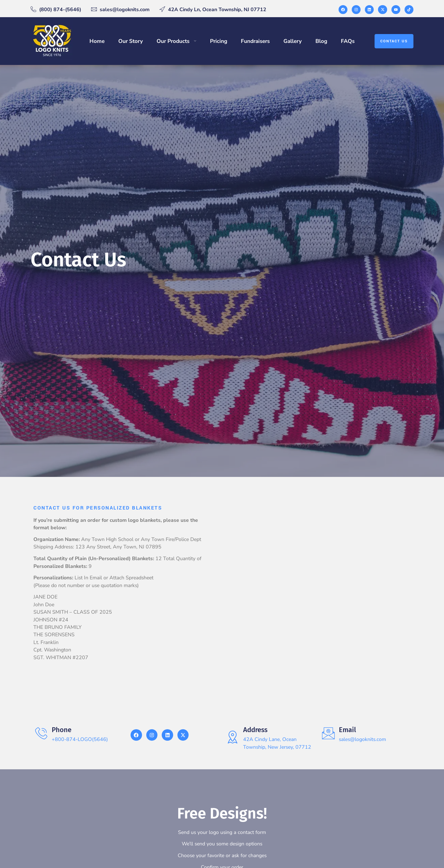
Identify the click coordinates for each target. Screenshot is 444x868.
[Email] (328, 733)
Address (256, 730)
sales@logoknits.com (363, 739)
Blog (321, 41)
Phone (62, 730)
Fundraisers (255, 41)
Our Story (131, 41)
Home (97, 41)
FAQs (348, 41)
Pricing (219, 41)
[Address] (233, 737)
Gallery (293, 41)
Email (348, 730)
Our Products (177, 41)
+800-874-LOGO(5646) (80, 739)
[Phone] (41, 733)
